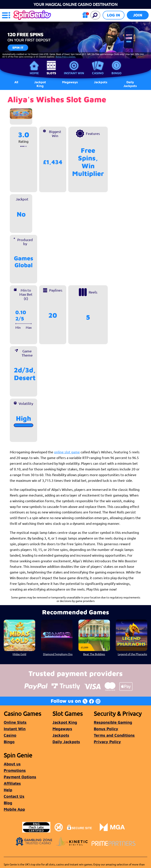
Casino (98, 73)
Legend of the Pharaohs (132, 654)
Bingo (116, 73)
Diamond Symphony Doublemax (58, 654)
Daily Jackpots (130, 84)
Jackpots (61, 735)
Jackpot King (40, 84)
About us (12, 764)
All (16, 82)
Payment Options (20, 777)
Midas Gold (20, 654)
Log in (114, 15)
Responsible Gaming (113, 722)
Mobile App (14, 809)
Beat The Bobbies (94, 654)
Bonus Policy (106, 729)
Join (138, 15)
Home (34, 73)
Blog (8, 803)
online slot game (67, 452)
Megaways (62, 729)
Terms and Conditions (114, 735)
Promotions (15, 770)
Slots (51, 73)
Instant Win (74, 73)
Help (8, 790)
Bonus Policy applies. (66, 57)
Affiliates (12, 783)
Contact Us (14, 796)
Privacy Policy (107, 742)
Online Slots (15, 722)
